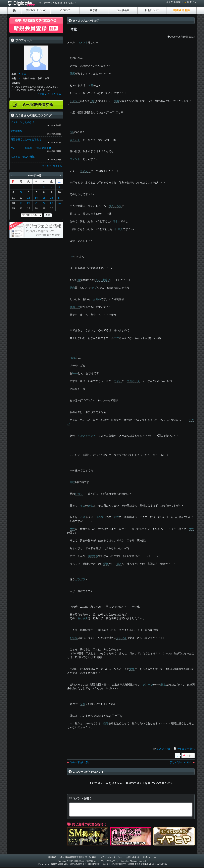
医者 (90, 85)
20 (28, 203)
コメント (83, 42)
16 (52, 198)
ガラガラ (80, 579)
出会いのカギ (150, 857)
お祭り (79, 494)
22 (44, 203)
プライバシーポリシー (111, 857)
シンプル (122, 638)
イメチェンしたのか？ (23, 122)
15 (44, 198)
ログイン (192, 2)
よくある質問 (173, 2)
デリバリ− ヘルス (181, 762)
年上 (83, 506)
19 (21, 203)
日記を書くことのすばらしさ (26, 139)
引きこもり (115, 206)
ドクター (75, 101)
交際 (83, 704)
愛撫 (106, 564)
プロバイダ (133, 381)
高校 (72, 482)
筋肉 (72, 288)
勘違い (106, 280)
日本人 (116, 221)
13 (28, 198)
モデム (118, 381)
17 (59, 198)
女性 (90, 506)
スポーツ (75, 307)
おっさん (83, 618)
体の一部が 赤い (80, 762)
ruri (72, 132)
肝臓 (72, 74)
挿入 (119, 564)
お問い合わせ (133, 857)
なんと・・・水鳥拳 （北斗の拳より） (32, 148)
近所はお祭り (18, 131)
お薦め (97, 299)
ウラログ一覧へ (186, 749)
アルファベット (87, 435)
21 (36, 203)
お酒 (83, 517)
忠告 (93, 101)
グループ (148, 685)
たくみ (22, 74)
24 (59, 203)
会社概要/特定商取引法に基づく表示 (78, 857)
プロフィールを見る (50, 94)
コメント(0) (163, 749)
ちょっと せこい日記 (23, 157)
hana (73, 358)
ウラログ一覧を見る (52, 166)
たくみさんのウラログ (86, 21)
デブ (94, 288)
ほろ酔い (101, 517)
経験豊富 (93, 556)
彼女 (164, 685)
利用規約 (52, 857)
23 (52, 203)
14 (36, 198)
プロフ (99, 280)
